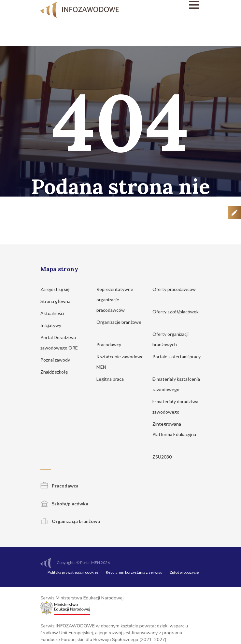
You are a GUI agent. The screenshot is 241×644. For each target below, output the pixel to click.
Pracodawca (59, 486)
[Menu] (177, 5)
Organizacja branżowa (70, 521)
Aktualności (55, 313)
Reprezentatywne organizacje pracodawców (115, 300)
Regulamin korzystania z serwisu (134, 572)
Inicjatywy (54, 325)
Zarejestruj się (58, 289)
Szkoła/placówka (64, 504)
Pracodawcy (112, 344)
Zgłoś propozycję (184, 572)
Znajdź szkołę (57, 372)
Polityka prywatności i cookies (73, 572)
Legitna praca (110, 379)
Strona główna (58, 301)
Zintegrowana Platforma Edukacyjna (174, 434)
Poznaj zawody (58, 360)
